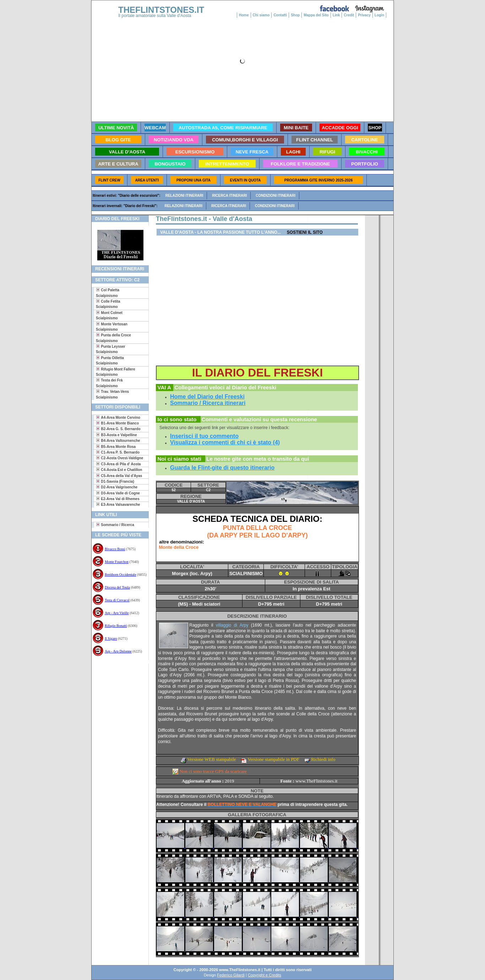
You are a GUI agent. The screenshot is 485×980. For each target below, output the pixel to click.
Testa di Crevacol (117, 600)
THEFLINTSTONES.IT (161, 10)
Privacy (364, 15)
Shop (295, 15)
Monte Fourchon (117, 562)
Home (244, 15)
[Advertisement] (117, 686)
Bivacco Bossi (115, 549)
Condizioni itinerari (276, 196)
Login (379, 15)
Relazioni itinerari (184, 196)
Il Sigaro (111, 638)
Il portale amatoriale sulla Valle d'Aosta (155, 16)
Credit (349, 15)
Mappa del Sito (316, 15)
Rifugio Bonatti (116, 626)
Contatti (280, 15)
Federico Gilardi (231, 975)
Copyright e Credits (265, 975)
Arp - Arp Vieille (117, 613)
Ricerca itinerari (229, 196)
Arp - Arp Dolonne (118, 651)
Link (336, 15)
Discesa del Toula (117, 587)
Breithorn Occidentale (121, 575)
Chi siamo (261, 15)
